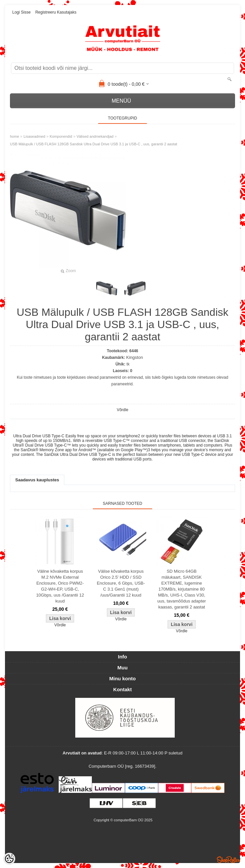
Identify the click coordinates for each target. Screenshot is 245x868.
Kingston (135, 357)
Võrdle (123, 410)
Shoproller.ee (228, 860)
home (15, 136)
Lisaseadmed (34, 136)
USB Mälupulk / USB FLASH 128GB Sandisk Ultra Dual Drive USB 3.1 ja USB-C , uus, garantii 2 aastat (93, 144)
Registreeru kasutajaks (56, 12)
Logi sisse (21, 12)
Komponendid (61, 136)
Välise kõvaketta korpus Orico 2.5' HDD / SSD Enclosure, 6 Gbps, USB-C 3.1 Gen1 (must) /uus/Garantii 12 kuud (121, 583)
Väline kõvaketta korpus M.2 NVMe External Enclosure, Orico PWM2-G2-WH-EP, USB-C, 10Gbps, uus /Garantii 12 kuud (60, 586)
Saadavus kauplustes (37, 480)
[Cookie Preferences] (9, 859)
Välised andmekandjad (95, 136)
